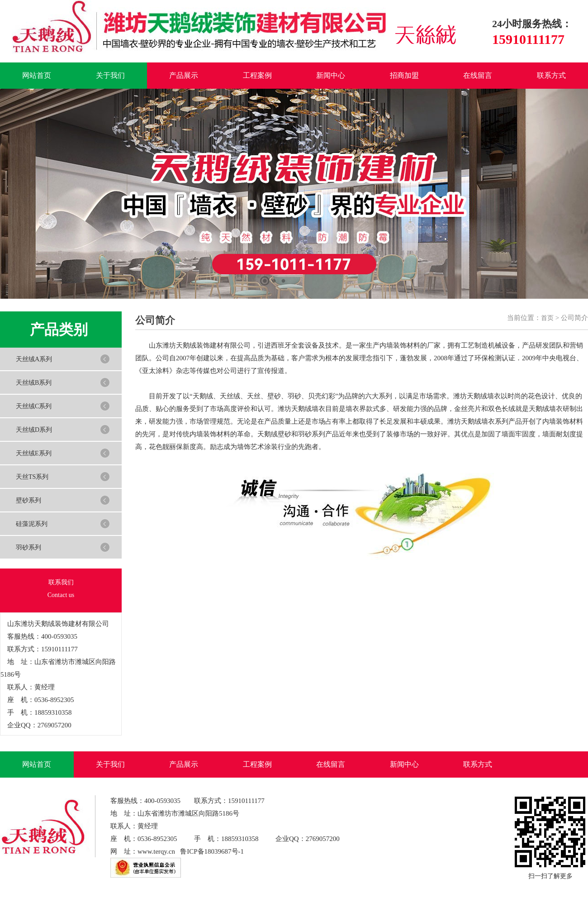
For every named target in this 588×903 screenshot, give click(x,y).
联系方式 (551, 75)
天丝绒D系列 (34, 430)
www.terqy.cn (156, 851)
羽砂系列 (28, 547)
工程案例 (257, 75)
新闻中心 (331, 75)
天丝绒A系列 (34, 359)
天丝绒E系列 (34, 453)
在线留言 (478, 75)
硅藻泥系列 (32, 524)
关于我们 (110, 75)
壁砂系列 (28, 500)
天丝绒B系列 (34, 383)
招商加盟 (404, 75)
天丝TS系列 (32, 477)
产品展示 (184, 75)
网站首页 (37, 75)
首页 (547, 318)
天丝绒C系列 (34, 406)
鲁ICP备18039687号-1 (212, 851)
